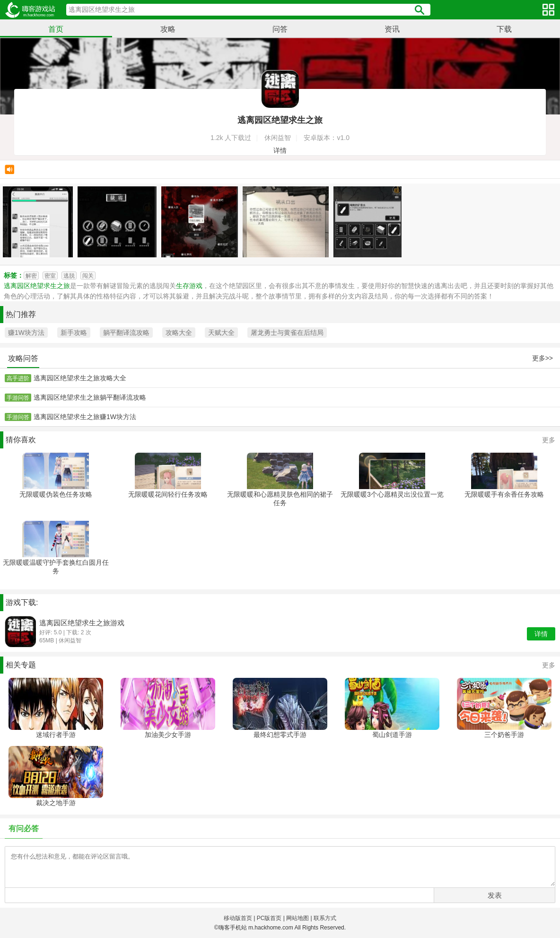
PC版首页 (269, 918)
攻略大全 (179, 333)
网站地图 (297, 918)
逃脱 (69, 276)
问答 (280, 29)
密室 (50, 276)
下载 (504, 29)
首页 (56, 29)
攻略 (168, 29)
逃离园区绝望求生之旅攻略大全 (80, 378)
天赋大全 (221, 333)
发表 (495, 895)
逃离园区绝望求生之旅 (37, 286)
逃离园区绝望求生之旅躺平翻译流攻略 (90, 397)
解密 (31, 276)
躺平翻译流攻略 (126, 333)
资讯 (392, 29)
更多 (549, 440)
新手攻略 (74, 333)
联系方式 (325, 918)
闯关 (88, 276)
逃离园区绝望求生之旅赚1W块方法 (85, 417)
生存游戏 (189, 286)
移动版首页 (238, 918)
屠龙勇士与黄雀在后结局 (287, 333)
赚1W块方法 (26, 333)
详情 (280, 150)
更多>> (542, 358)
